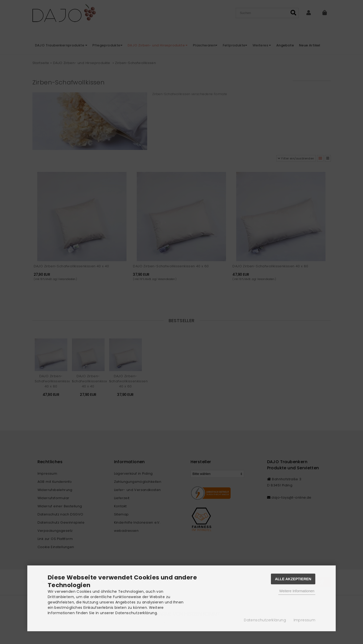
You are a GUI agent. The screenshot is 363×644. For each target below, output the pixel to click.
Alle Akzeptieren (293, 579)
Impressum (305, 620)
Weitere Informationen (297, 591)
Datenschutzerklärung (265, 620)
